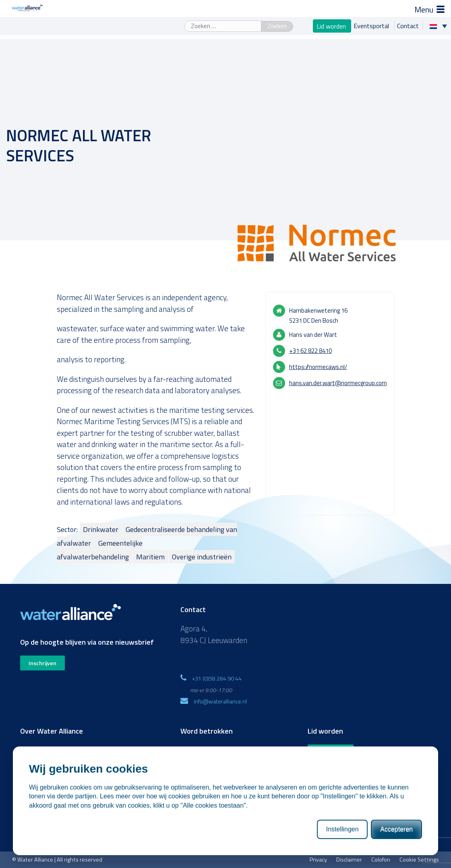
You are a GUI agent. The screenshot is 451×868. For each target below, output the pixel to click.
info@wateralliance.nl (220, 701)
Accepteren (396, 837)
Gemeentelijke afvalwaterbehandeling (100, 550)
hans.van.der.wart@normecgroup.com (338, 383)
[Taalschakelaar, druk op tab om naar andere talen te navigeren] (440, 26)
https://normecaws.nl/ (318, 367)
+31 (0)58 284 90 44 (217, 678)
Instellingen (342, 837)
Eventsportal (372, 26)
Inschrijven (42, 663)
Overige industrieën (202, 557)
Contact (408, 26)
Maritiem (150, 557)
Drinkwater (101, 529)
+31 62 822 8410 (310, 351)
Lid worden (332, 26)
